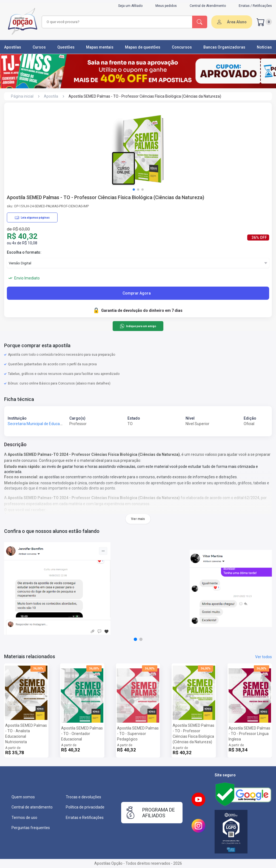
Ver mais (138, 519)
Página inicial (22, 96)
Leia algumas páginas (32, 217)
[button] (134, 190)
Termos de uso (24, 818)
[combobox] (116, 22)
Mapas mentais (100, 47)
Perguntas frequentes (31, 828)
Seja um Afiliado (130, 6)
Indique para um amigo (138, 326)
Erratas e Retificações (85, 818)
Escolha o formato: (24, 252)
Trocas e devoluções (83, 797)
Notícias (264, 47)
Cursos (39, 47)
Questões (66, 47)
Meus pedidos (166, 6)
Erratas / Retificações (255, 6)
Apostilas (13, 47)
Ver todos (264, 657)
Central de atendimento (32, 807)
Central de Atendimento (208, 6)
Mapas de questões (143, 47)
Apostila (51, 96)
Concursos (182, 47)
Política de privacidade (85, 807)
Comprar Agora (137, 293)
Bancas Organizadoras (224, 47)
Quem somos (23, 797)
